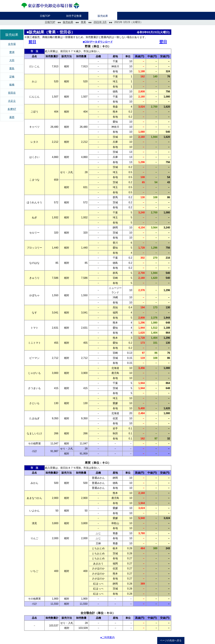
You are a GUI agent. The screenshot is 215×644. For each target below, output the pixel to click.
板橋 (12, 85)
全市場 (12, 44)
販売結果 (68, 22)
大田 (12, 60)
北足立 (12, 101)
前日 (32, 42)
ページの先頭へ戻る (171, 640)
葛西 (12, 117)
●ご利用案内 (108, 637)
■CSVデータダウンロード (98, 42)
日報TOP (50, 22)
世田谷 (12, 93)
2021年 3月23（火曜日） (129, 22)
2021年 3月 (100, 22)
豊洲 (12, 52)
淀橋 (12, 77)
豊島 (12, 68)
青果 (83, 22)
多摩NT (12, 109)
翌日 (163, 42)
